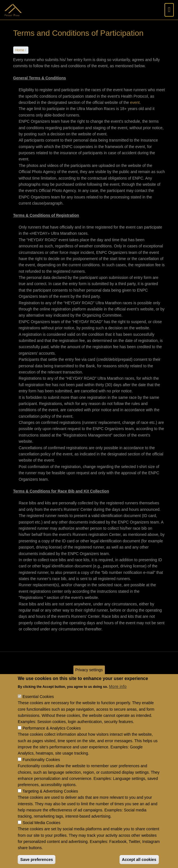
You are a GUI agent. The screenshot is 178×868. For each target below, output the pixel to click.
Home (20, 50)
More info (118, 699)
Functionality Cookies (41, 772)
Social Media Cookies (41, 835)
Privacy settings (89, 682)
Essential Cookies (38, 709)
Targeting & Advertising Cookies (50, 803)
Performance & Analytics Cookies (52, 740)
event (135, 102)
